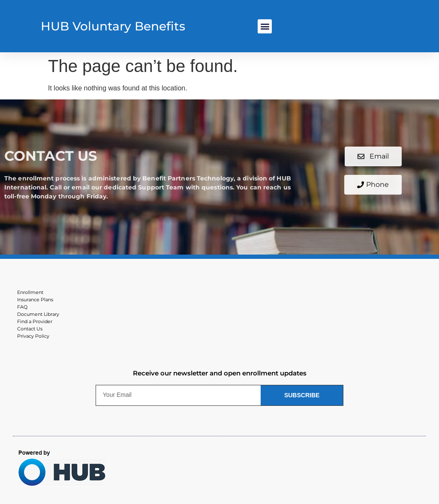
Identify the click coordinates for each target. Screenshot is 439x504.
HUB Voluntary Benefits (113, 26)
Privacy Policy (33, 336)
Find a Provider (35, 321)
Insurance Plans (35, 300)
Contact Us (30, 329)
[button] (265, 26)
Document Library (38, 314)
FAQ (22, 307)
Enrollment (30, 292)
